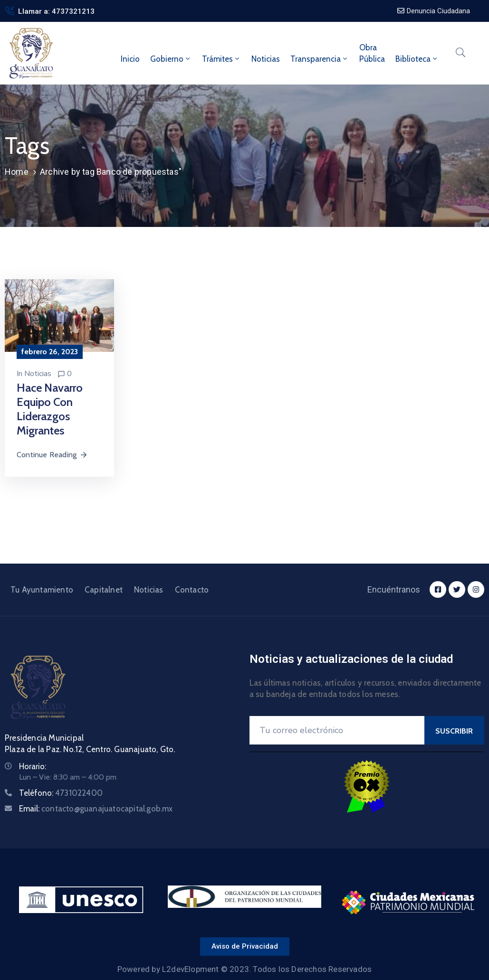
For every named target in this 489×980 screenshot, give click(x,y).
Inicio (130, 59)
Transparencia (320, 59)
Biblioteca (417, 59)
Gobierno (171, 59)
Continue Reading (52, 455)
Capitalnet (104, 590)
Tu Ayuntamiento (42, 590)
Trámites (221, 59)
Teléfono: (61, 793)
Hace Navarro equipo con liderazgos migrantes (50, 409)
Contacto (192, 590)
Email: (96, 809)
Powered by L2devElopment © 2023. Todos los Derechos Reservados (244, 969)
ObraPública (372, 53)
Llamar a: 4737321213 (56, 11)
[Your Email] (337, 730)
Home (17, 172)
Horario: (33, 766)
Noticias (266, 59)
